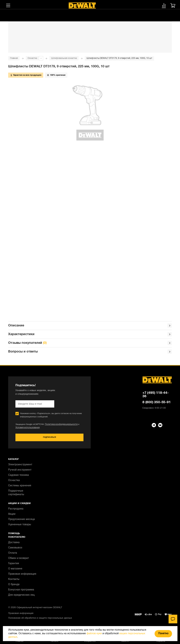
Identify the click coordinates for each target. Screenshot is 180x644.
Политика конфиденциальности (60, 426)
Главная (14, 58)
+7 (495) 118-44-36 (156, 396)
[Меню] (8, 5)
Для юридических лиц (21, 597)
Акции (12, 516)
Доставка (14, 544)
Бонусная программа (21, 592)
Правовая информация (22, 576)
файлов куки (94, 634)
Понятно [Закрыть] (163, 634)
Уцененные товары (20, 526)
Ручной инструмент (20, 472)
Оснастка (32, 58)
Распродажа (16, 511)
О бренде (14, 586)
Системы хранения (20, 487)
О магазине (15, 571)
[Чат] (173, 619)
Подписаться (49, 439)
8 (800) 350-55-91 (157, 404)
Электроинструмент (20, 466)
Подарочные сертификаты (16, 495)
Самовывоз (15, 550)
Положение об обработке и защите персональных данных (40, 620)
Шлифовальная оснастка (64, 58)
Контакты (14, 581)
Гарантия (14, 565)
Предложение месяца (22, 521)
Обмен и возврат (19, 560)
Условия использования (27, 429)
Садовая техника (19, 477)
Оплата (13, 555)
